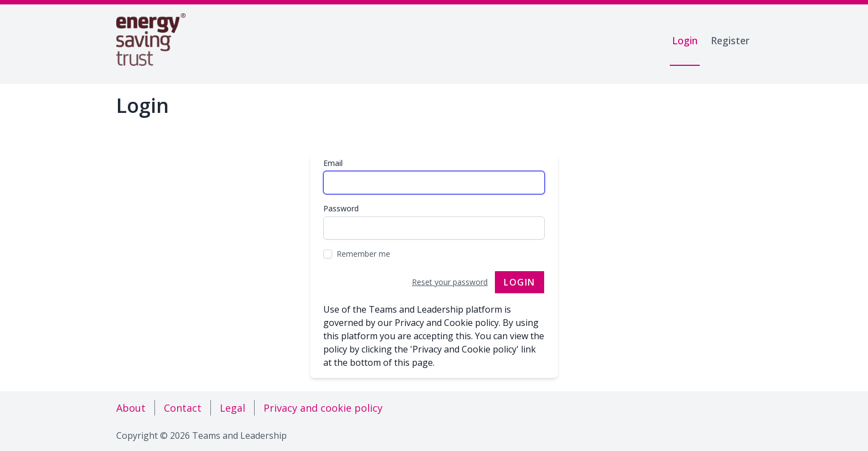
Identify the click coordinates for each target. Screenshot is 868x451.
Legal (232, 408)
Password (341, 208)
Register (730, 40)
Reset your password (450, 282)
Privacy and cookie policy (323, 408)
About (131, 408)
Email (333, 163)
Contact (183, 408)
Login (685, 40)
